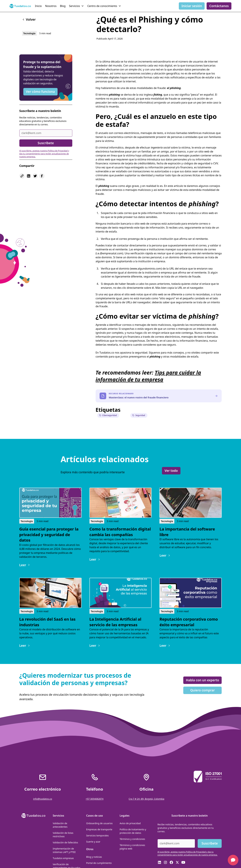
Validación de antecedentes (60, 825)
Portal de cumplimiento (99, 863)
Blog (63, 6)
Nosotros (51, 6)
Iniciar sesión (192, 6)
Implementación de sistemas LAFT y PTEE (64, 850)
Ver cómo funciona (40, 92)
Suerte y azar (93, 842)
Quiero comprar (202, 690)
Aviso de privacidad (130, 823)
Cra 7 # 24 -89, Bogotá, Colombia (146, 799)
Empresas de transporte (99, 829)
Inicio (38, 6)
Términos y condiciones (132, 839)
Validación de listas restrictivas (63, 835)
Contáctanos (219, 6)
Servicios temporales (97, 836)
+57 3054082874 (95, 799)
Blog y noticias (94, 857)
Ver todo (171, 471)
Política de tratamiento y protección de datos (133, 831)
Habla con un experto (202, 680)
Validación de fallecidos (65, 842)
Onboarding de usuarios (99, 823)
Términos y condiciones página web (132, 847)
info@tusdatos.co (43, 799)
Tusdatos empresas (63, 858)
